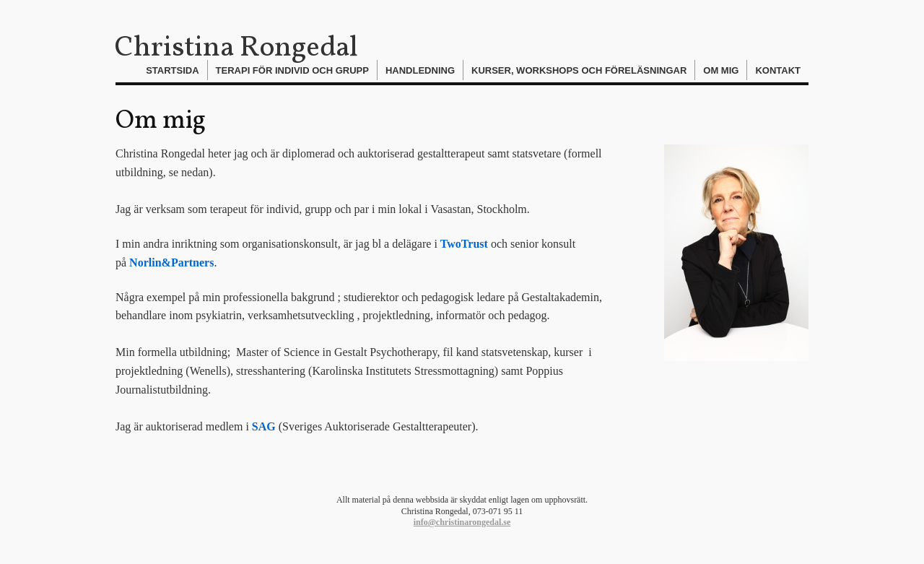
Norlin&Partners (171, 263)
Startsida (172, 70)
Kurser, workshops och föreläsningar (579, 70)
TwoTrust (464, 244)
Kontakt (778, 70)
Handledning (420, 70)
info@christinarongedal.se (462, 522)
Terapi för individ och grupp (292, 70)
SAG (264, 426)
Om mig (721, 70)
